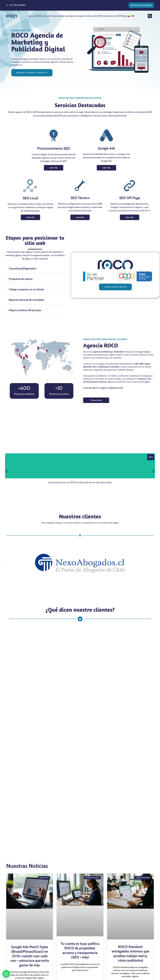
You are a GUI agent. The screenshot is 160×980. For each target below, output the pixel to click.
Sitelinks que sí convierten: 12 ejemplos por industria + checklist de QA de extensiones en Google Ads (30, 922)
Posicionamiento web (60, 16)
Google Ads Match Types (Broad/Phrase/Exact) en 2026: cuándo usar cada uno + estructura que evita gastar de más (30, 806)
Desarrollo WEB (95, 16)
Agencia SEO (34, 16)
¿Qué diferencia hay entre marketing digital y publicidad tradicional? (57, 693)
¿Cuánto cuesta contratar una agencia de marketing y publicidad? (55, 676)
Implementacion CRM (112, 16)
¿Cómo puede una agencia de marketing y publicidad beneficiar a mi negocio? (63, 667)
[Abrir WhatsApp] (6, 974)
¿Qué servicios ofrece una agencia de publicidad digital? (49, 658)
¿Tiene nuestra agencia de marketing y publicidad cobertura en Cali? (57, 684)
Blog (124, 16)
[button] (150, 16)
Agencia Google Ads (78, 16)
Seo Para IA (45, 16)
